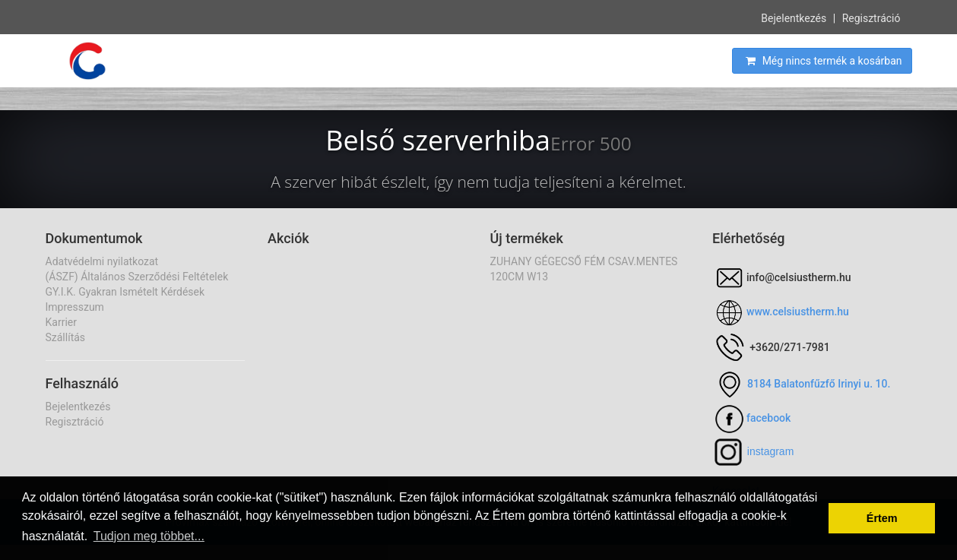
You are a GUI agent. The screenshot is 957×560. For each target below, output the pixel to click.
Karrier (61, 322)
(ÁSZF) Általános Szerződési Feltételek (137, 277)
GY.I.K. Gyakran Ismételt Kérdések (125, 292)
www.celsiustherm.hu (798, 312)
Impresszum (75, 307)
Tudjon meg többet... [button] (149, 536)
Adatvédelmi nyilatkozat (102, 261)
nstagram (772, 451)
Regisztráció (871, 17)
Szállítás (66, 337)
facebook (768, 418)
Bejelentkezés (794, 17)
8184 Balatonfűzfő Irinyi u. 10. (819, 384)
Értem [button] (882, 518)
